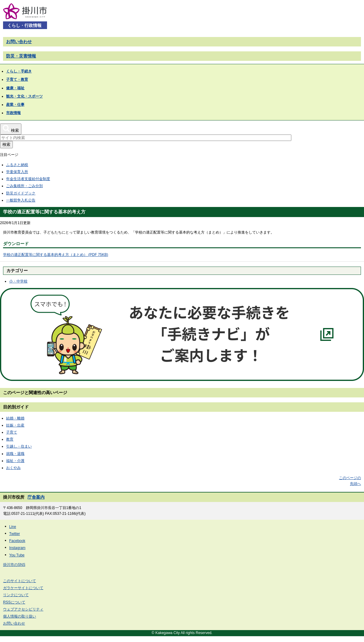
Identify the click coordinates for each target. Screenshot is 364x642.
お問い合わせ (19, 42)
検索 (6, 144)
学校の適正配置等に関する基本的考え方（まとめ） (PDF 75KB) (56, 255)
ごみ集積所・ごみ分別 (24, 186)
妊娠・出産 (15, 425)
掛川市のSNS (14, 565)
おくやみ (13, 468)
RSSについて (14, 602)
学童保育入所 (17, 172)
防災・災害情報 (21, 56)
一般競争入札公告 (21, 200)
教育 (10, 439)
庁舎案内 (36, 497)
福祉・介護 (15, 461)
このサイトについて (20, 581)
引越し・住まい (19, 446)
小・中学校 (18, 281)
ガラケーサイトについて (23, 588)
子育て (12, 432)
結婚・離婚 (15, 418)
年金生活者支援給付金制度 (28, 179)
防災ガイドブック (21, 193)
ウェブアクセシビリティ (23, 609)
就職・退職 (15, 454)
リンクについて (16, 595)
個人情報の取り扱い (20, 616)
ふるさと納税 (17, 165)
